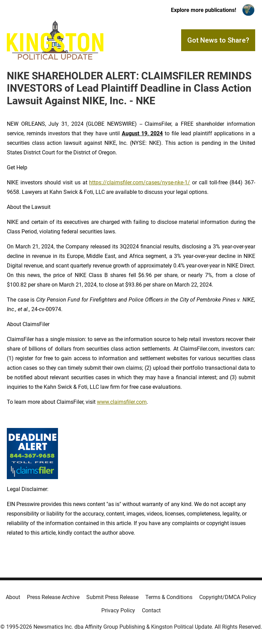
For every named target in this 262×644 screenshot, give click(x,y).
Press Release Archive (53, 597)
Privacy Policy (118, 610)
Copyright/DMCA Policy (228, 597)
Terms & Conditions (169, 597)
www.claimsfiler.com (122, 402)
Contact (151, 610)
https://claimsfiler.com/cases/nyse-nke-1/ (140, 182)
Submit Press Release (112, 597)
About (13, 597)
